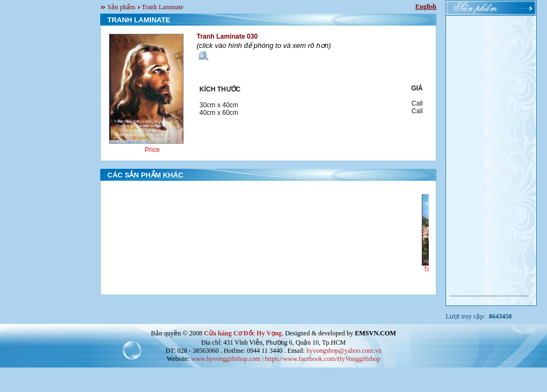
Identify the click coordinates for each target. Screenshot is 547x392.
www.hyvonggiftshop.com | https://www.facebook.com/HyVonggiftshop (286, 359)
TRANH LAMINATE (139, 20)
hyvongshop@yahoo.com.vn (344, 351)
